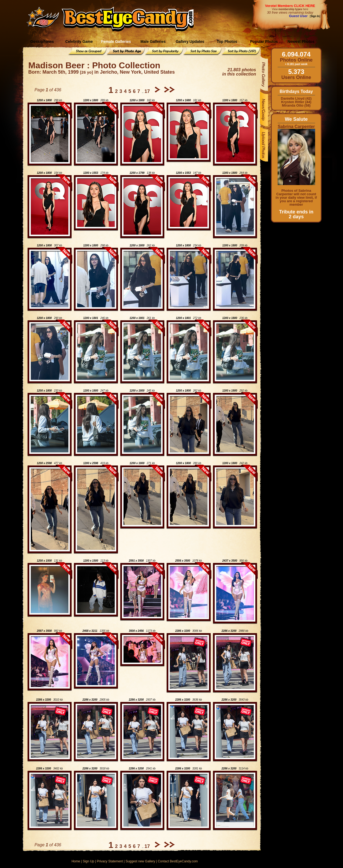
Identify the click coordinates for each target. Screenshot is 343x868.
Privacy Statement (110, 861)
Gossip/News (42, 42)
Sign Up (89, 861)
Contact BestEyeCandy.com (178, 861)
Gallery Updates (190, 42)
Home (76, 861)
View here (290, 9)
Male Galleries (153, 42)
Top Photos (227, 42)
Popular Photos (264, 42)
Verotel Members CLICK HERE (290, 6)
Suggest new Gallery (140, 861)
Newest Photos (301, 42)
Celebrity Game (79, 42)
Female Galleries (116, 42)
